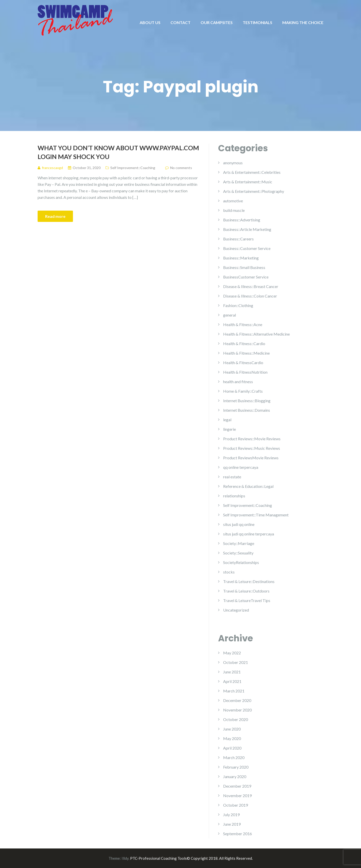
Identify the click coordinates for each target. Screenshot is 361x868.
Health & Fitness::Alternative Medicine (256, 334)
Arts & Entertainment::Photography (254, 191)
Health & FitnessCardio (243, 363)
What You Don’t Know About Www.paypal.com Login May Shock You (118, 152)
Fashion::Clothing (238, 305)
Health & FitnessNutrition (245, 372)
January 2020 (235, 776)
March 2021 (234, 691)
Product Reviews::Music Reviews (252, 448)
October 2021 (236, 662)
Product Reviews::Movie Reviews (252, 439)
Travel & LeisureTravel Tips (247, 600)
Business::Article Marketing (247, 229)
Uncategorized (236, 610)
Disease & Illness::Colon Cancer (250, 296)
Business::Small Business (244, 267)
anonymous (233, 163)
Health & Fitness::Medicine (246, 353)
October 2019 (236, 805)
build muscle (234, 210)
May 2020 (232, 738)
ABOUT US (150, 22)
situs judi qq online (239, 524)
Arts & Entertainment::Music (248, 182)
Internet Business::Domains (247, 410)
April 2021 (232, 681)
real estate (232, 477)
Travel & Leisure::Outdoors (246, 591)
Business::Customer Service (247, 248)
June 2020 (232, 729)
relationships (234, 496)
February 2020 (236, 767)
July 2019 (231, 815)
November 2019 (237, 795)
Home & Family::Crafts (243, 391)
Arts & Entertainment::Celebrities (252, 172)
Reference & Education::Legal (248, 486)
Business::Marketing (241, 258)
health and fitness (238, 382)
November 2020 (237, 710)
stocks (229, 572)
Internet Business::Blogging (247, 401)
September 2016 (238, 834)
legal (227, 420)
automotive (233, 201)
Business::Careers (238, 239)
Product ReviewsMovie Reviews (251, 458)
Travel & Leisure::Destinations (249, 581)
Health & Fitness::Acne (243, 324)
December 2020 (237, 700)
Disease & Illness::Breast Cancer (251, 286)
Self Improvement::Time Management (256, 515)
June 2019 (232, 824)
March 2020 (234, 757)
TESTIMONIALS (257, 22)
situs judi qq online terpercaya (249, 534)
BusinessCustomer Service (246, 277)
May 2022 (232, 653)
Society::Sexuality (238, 553)
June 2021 (232, 672)
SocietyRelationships (241, 562)
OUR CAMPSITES (217, 22)
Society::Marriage (239, 543)
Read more (55, 216)
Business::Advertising (242, 220)
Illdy (125, 858)
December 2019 (237, 786)
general (230, 315)
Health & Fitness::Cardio (244, 343)
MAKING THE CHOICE (303, 22)
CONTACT (180, 22)
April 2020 (232, 748)
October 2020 (236, 719)
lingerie (230, 429)
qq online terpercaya (241, 467)
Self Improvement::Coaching (133, 168)
